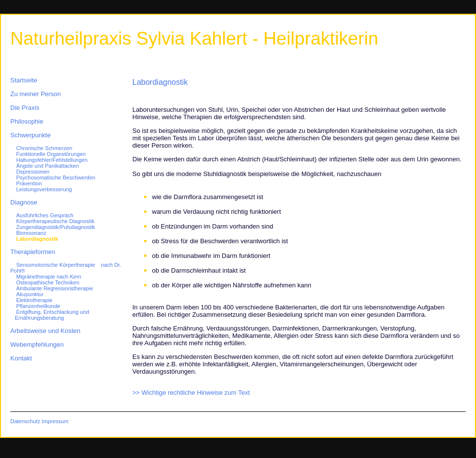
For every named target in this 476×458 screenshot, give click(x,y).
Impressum (55, 421)
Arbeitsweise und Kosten (45, 331)
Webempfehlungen (37, 344)
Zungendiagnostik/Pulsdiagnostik (56, 227)
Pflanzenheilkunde (38, 306)
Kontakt (21, 358)
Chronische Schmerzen (44, 148)
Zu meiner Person (36, 94)
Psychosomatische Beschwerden (56, 178)
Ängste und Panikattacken (48, 166)
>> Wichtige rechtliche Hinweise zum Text (191, 393)
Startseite (24, 80)
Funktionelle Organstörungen (51, 154)
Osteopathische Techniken (48, 282)
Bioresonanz (31, 233)
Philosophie (27, 121)
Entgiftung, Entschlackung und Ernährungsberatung (50, 315)
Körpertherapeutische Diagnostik (55, 221)
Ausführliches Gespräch (45, 215)
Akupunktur (30, 294)
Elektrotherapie (34, 300)
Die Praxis (25, 108)
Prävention (29, 183)
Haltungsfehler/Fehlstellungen (52, 160)
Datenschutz (25, 421)
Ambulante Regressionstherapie (55, 288)
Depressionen (33, 172)
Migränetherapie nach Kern (49, 277)
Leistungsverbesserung (44, 189)
